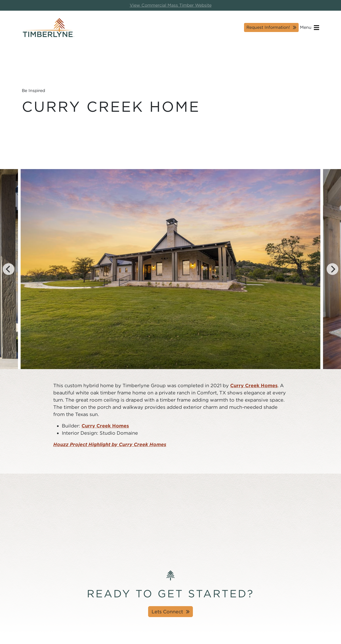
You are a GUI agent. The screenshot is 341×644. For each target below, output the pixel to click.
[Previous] (9, 269)
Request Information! (268, 27)
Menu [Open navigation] (310, 28)
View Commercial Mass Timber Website (171, 5)
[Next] (332, 269)
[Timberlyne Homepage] (48, 28)
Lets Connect (167, 612)
